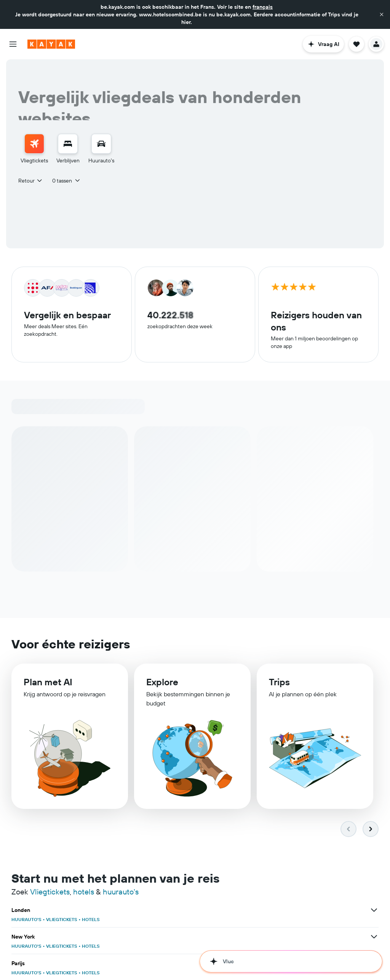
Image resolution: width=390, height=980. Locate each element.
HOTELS (91, 919)
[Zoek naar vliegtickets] (34, 144)
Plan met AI (48, 682)
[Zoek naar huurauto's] (101, 144)
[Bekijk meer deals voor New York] (246, 910)
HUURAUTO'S (26, 919)
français (263, 7)
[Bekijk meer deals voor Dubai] (119, 963)
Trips (279, 682)
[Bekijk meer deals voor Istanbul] (374, 937)
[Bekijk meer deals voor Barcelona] (119, 937)
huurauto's (121, 892)
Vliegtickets (50, 892)
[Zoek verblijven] (68, 144)
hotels (84, 892)
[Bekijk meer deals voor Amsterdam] (246, 937)
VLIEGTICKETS (62, 919)
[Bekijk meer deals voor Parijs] (374, 910)
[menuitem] (34, 149)
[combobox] (31, 181)
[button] (382, 14)
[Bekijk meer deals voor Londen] (119, 910)
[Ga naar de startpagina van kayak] (51, 44)
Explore (162, 682)
